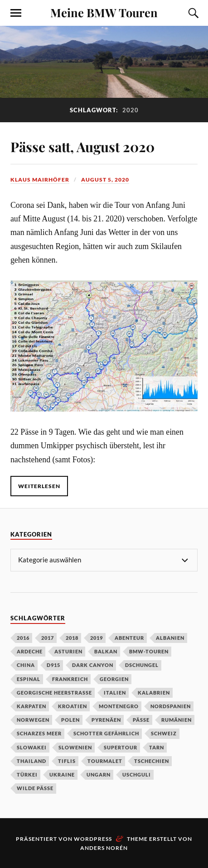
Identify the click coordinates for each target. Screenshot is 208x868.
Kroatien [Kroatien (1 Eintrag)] (73, 706)
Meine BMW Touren (104, 12)
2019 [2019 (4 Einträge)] (97, 638)
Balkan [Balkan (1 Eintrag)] (106, 651)
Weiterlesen (39, 486)
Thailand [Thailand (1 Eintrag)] (31, 761)
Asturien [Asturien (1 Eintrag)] (68, 651)
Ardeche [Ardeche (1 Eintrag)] (30, 651)
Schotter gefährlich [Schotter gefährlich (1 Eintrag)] (106, 733)
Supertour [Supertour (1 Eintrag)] (121, 747)
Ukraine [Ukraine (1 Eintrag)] (62, 774)
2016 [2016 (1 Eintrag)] (23, 638)
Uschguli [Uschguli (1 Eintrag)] (137, 774)
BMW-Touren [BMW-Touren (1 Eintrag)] (149, 651)
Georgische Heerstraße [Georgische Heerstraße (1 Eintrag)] (54, 693)
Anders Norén (104, 848)
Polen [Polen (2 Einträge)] (70, 720)
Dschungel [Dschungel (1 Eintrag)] (142, 665)
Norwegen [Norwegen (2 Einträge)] (33, 720)
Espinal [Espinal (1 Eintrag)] (29, 679)
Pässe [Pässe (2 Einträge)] (141, 720)
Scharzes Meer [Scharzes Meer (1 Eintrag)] (39, 733)
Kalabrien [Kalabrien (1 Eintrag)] (154, 693)
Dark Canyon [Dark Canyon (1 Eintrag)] (93, 665)
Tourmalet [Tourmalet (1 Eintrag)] (105, 761)
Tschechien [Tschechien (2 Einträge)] (152, 761)
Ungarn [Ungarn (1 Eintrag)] (99, 774)
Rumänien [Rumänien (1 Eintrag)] (177, 720)
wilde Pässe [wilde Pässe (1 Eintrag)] (35, 788)
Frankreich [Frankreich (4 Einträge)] (70, 679)
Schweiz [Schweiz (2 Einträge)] (164, 733)
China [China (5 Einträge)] (26, 665)
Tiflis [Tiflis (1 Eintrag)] (67, 761)
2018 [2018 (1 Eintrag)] (72, 638)
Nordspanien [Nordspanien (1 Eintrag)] (171, 706)
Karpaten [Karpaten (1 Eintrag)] (31, 706)
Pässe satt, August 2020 (82, 146)
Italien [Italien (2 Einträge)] (115, 693)
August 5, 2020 (105, 180)
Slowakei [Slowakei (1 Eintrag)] (32, 747)
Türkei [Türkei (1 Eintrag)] (27, 774)
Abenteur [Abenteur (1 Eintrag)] (129, 638)
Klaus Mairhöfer (40, 180)
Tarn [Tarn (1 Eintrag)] (157, 747)
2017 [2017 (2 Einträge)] (48, 638)
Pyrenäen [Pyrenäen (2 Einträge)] (106, 720)
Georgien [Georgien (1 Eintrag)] (114, 679)
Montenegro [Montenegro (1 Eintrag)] (119, 706)
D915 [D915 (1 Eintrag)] (53, 665)
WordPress (93, 839)
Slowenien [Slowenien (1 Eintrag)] (75, 747)
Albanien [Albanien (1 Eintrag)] (170, 638)
